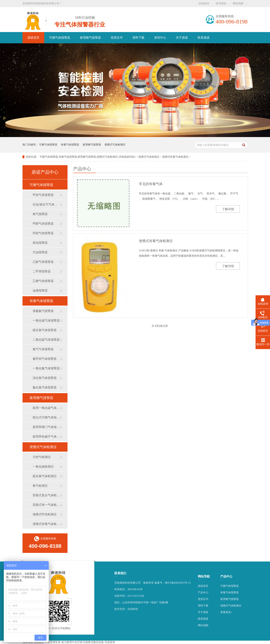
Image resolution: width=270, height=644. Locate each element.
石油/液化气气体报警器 (46, 204)
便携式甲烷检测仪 (45, 514)
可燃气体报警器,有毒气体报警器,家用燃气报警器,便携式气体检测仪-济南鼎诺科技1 (88, 157)
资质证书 (117, 38)
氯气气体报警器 (43, 349)
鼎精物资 (39, 642)
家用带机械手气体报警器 (46, 437)
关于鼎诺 (182, 38)
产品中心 (203, 593)
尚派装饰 (110, 642)
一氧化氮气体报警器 (46, 368)
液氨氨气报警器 (43, 311)
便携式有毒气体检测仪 (175, 157)
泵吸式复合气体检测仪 (46, 495)
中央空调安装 (53, 642)
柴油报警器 (40, 243)
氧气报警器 (40, 214)
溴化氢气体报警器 (45, 378)
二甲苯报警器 (42, 271)
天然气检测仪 (42, 457)
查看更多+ (226, 612)
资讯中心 (160, 38)
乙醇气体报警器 (43, 262)
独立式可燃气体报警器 (46, 417)
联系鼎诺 (221, 3)
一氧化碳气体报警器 (46, 321)
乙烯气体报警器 (43, 281)
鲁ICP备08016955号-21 (178, 583)
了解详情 (228, 209)
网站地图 (238, 3)
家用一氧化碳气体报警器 (46, 408)
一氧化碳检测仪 (43, 467)
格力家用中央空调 (72, 642)
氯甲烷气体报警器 (45, 359)
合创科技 (133, 609)
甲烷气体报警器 (43, 195)
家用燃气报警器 (90, 38)
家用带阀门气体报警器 (46, 427)
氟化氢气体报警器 (45, 387)
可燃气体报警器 (60, 38)
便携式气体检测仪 (115, 145)
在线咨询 (204, 3)
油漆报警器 (40, 291)
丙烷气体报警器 (43, 233)
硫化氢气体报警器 (45, 330)
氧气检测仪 (40, 486)
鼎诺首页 (33, 38)
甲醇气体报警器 (43, 224)
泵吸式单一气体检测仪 (46, 505)
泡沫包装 (28, 642)
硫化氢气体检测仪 (45, 476)
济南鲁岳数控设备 (93, 642)
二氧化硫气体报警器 (46, 340)
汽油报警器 (40, 252)
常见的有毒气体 (151, 184)
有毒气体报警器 (70, 145)
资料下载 (138, 38)
